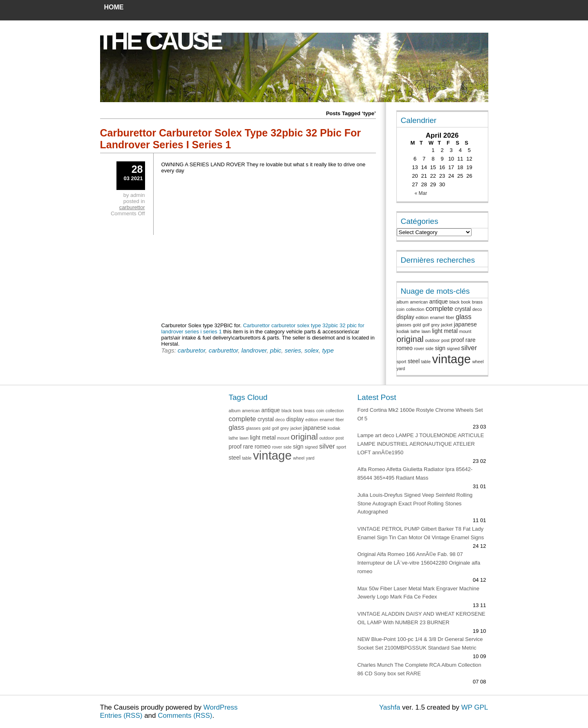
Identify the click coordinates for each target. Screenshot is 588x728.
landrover (254, 350)
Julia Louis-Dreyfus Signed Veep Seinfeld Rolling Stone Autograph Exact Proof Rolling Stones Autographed (415, 504)
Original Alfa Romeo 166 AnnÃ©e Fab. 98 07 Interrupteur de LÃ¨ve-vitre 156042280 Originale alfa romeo (419, 563)
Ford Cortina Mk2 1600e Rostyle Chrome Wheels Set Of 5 (420, 414)
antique (439, 301)
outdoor (432, 340)
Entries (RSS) (121, 716)
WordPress (221, 707)
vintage (451, 359)
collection (415, 309)
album (403, 302)
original (410, 339)
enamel (437, 317)
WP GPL (475, 707)
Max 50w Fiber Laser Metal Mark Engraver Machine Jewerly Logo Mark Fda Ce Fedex (418, 593)
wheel (478, 362)
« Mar (421, 193)
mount (465, 331)
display (406, 317)
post (445, 340)
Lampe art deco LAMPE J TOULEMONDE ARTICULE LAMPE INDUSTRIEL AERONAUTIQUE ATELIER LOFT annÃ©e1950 (421, 444)
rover (419, 348)
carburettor (224, 350)
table (426, 362)
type (328, 350)
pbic (276, 350)
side (429, 348)
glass (464, 317)
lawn (426, 331)
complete (439, 309)
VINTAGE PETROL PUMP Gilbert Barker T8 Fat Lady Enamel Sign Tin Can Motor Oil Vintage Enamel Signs (421, 533)
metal (451, 331)
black (455, 302)
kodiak (403, 331)
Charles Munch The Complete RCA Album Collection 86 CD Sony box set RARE (419, 669)
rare (471, 340)
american (419, 302)
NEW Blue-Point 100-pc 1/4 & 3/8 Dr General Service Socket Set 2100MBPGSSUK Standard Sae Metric (420, 643)
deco (477, 309)
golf (426, 325)
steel (414, 361)
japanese (465, 324)
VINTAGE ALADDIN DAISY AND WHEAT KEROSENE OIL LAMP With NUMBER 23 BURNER (421, 618)
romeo (405, 348)
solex (312, 350)
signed (453, 348)
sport (402, 362)
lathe (415, 331)
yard (401, 368)
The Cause (160, 41)
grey (435, 325)
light (437, 331)
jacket (447, 325)
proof (458, 340)
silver (469, 348)
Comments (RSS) (185, 716)
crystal (463, 309)
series (293, 350)
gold (417, 325)
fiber (450, 317)
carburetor (192, 350)
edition (422, 317)
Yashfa (390, 707)
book (466, 302)
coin (401, 309)
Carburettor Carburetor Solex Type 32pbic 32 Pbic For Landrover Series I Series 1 (231, 139)
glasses (404, 325)
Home (114, 7)
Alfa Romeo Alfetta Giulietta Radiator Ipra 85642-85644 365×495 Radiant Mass (415, 473)
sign (440, 348)
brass (477, 302)
